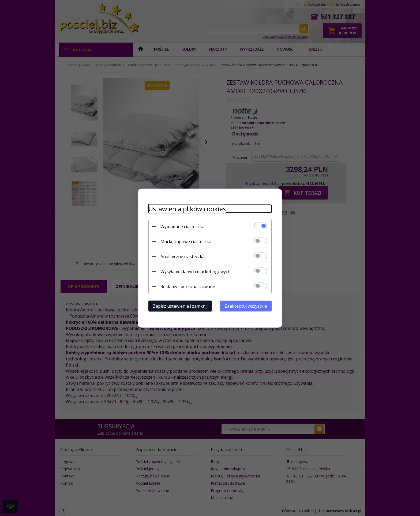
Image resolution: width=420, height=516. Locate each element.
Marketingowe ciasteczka (186, 241)
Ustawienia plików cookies (187, 208)
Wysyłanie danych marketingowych (195, 271)
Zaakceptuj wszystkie (246, 306)
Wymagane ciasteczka (182, 226)
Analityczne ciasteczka (183, 256)
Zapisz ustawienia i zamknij (180, 306)
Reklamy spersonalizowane (188, 286)
